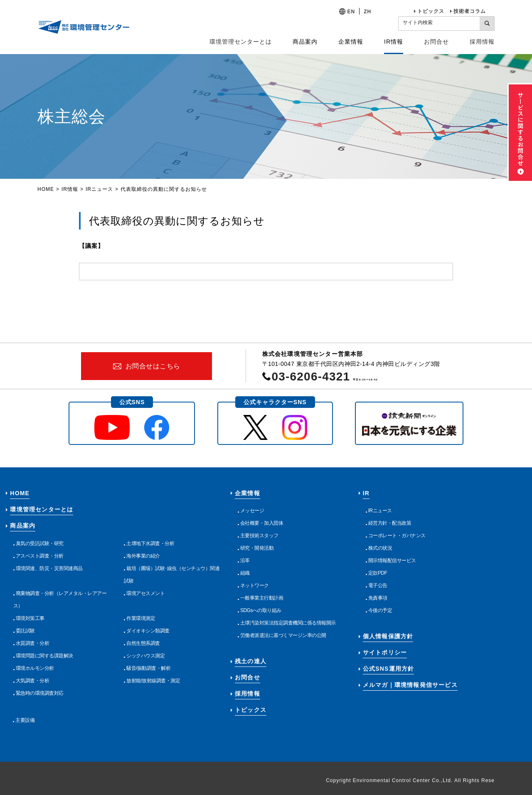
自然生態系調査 (143, 643)
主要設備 (25, 720)
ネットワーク (255, 585)
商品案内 (23, 526)
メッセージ (252, 511)
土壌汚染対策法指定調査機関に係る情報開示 (288, 623)
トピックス (431, 11)
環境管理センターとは (241, 42)
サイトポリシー (385, 652)
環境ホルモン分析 (35, 668)
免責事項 (378, 598)
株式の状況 (380, 548)
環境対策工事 (30, 618)
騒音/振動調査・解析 (148, 668)
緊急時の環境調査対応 (40, 693)
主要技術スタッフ (259, 536)
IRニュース (99, 189)
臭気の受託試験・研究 (40, 543)
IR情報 (70, 189)
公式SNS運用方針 (389, 669)
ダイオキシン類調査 (148, 631)
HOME (46, 189)
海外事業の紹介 (143, 556)
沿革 (245, 560)
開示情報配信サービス (392, 560)
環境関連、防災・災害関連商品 (49, 568)
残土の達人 (251, 661)
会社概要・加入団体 (262, 523)
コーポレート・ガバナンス (397, 536)
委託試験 (25, 631)
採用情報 (482, 42)
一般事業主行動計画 (262, 598)
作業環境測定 (141, 618)
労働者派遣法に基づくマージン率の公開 (283, 635)
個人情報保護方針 (388, 636)
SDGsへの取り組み (261, 610)
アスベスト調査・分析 (40, 556)
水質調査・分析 (33, 643)
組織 (245, 573)
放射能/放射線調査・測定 (153, 681)
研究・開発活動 (257, 548)
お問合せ (436, 42)
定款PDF (378, 573)
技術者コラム (470, 11)
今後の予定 (380, 610)
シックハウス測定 (145, 656)
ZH (367, 12)
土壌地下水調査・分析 (150, 543)
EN (351, 12)
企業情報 (248, 493)
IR (366, 493)
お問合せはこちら (153, 366)
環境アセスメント (145, 593)
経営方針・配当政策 (390, 523)
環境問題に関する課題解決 (44, 656)
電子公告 (378, 585)
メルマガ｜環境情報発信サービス (410, 685)
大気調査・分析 (33, 681)
